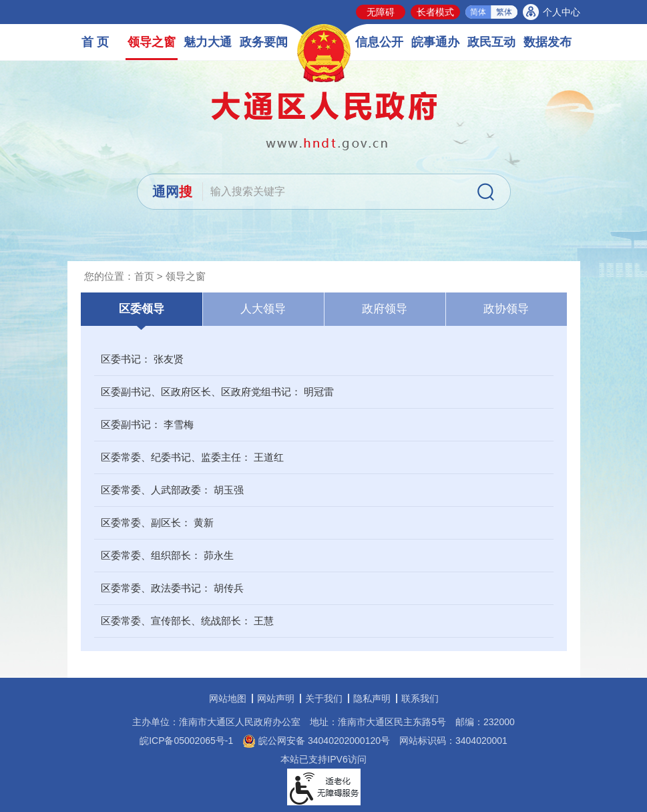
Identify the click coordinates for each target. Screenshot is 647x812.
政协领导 (506, 309)
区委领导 (142, 309)
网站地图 (228, 698)
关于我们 (324, 698)
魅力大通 (208, 42)
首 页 (95, 42)
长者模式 (435, 12)
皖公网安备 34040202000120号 (316, 741)
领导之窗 (152, 42)
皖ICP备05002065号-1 (186, 741)
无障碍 (381, 12)
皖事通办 (435, 42)
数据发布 (548, 42)
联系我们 (420, 698)
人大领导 (263, 309)
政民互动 (491, 42)
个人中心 (562, 12)
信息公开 (379, 42)
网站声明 (276, 698)
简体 (478, 12)
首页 (144, 276)
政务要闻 (264, 42)
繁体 (504, 12)
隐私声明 (372, 698)
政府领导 (385, 309)
